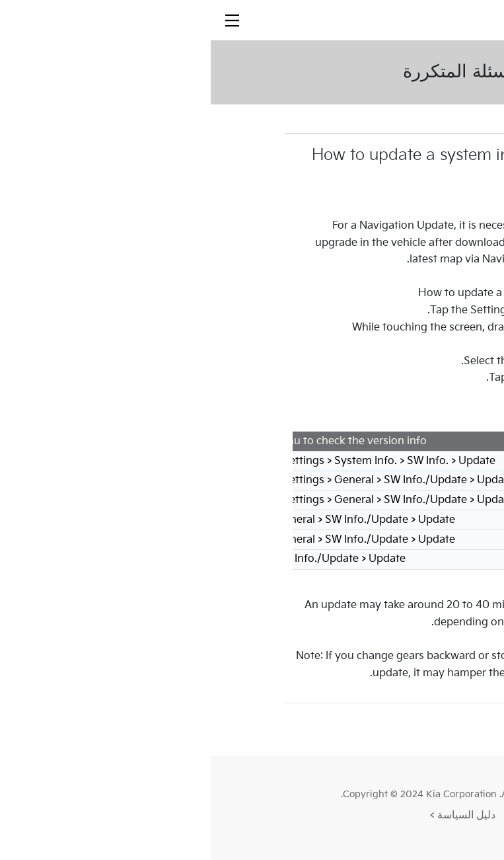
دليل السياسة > (252, 815)
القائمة (388, 729)
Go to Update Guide (359, 423)
